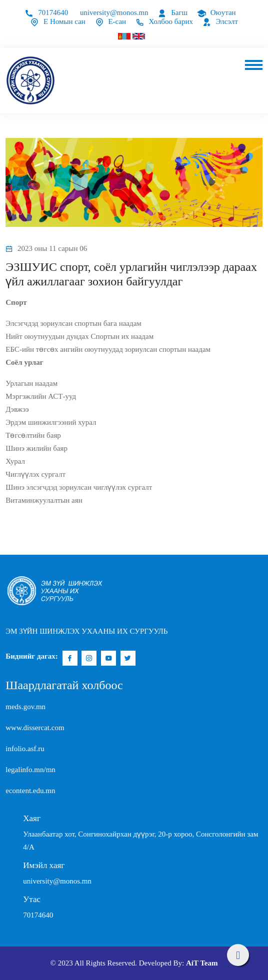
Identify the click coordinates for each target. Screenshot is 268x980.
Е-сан (110, 21)
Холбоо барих (164, 21)
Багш (172, 12)
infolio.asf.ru (25, 749)
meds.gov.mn (25, 707)
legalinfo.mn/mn (30, 770)
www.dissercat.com (35, 728)
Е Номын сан (58, 21)
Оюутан (216, 12)
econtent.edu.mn (30, 791)
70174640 (46, 12)
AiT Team (202, 963)
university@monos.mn (114, 12)
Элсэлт (220, 21)
